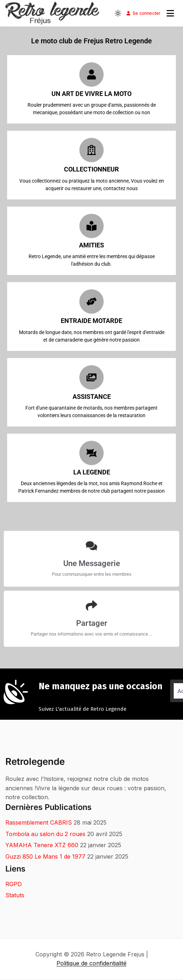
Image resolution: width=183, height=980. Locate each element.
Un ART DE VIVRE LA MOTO (91, 94)
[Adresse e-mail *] (100, 890)
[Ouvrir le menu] (170, 13)
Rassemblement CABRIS (39, 822)
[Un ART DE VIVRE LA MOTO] (91, 74)
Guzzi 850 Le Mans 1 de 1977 (45, 856)
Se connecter (144, 13)
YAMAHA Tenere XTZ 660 (42, 845)
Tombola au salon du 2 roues (45, 834)
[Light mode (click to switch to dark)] (118, 13)
